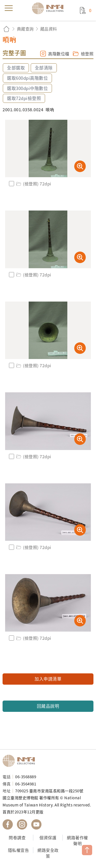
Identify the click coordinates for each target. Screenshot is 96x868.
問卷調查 (17, 837)
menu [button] (9, 8)
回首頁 (6, 29)
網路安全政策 (48, 853)
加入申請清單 (48, 679)
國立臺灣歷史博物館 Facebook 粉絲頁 (8, 824)
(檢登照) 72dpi (33, 184)
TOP (87, 850)
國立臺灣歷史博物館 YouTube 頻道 (36, 824)
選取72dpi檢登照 (24, 98)
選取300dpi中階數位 (27, 88)
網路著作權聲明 (77, 840)
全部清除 (44, 68)
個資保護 (48, 837)
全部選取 (16, 68)
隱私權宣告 (19, 850)
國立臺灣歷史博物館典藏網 (49, 8)
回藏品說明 (48, 706)
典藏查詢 (25, 29)
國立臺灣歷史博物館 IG (22, 824)
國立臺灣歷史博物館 (20, 761)
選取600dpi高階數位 (27, 78)
